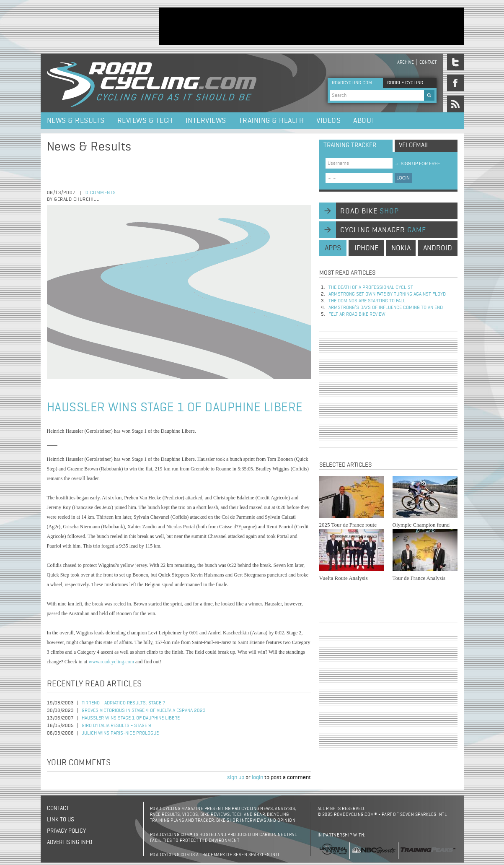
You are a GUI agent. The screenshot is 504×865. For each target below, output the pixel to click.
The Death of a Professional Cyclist (371, 288)
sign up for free (417, 164)
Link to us (61, 820)
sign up (236, 777)
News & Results (76, 121)
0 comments (101, 193)
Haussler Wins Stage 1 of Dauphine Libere (131, 718)
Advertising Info (70, 842)
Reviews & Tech (145, 121)
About (364, 121)
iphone (366, 248)
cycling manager (383, 230)
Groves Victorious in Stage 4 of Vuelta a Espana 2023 (144, 711)
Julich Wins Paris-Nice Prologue (120, 733)
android (438, 248)
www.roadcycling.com (111, 662)
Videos (328, 121)
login (257, 777)
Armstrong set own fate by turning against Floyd (387, 294)
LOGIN (403, 178)
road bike (370, 211)
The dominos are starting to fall (367, 301)
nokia (401, 248)
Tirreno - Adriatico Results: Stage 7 (124, 703)
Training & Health (271, 121)
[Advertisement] (311, 26)
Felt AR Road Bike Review (357, 314)
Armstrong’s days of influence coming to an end (386, 308)
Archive (406, 62)
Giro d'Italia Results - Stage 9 (116, 726)
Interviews (206, 121)
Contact (428, 62)
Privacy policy (66, 831)
